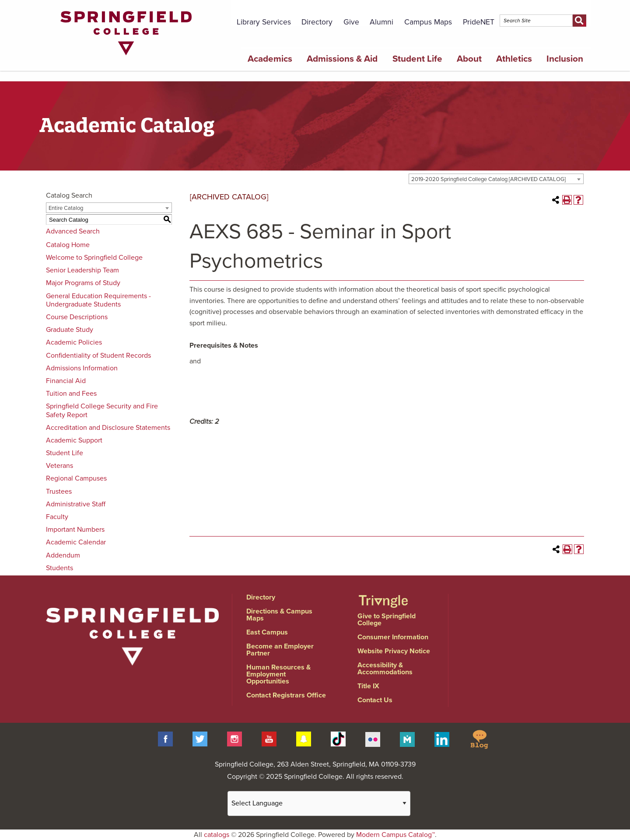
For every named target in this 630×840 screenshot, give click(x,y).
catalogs (217, 835)
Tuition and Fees (71, 394)
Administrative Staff (76, 504)
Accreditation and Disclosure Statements (108, 428)
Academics (270, 59)
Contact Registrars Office (286, 695)
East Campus (267, 632)
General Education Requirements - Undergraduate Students (98, 300)
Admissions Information (82, 368)
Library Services (264, 22)
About (469, 59)
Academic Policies (74, 342)
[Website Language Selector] (319, 803)
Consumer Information (393, 637)
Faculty (57, 517)
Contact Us (375, 700)
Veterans (59, 466)
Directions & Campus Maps (279, 615)
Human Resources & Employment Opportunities (278, 674)
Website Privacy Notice (394, 651)
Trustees (59, 491)
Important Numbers (75, 530)
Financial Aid (66, 381)
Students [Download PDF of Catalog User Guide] (59, 568)
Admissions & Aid (342, 59)
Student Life (417, 59)
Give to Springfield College (387, 620)
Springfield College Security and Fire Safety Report (102, 410)
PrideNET (479, 22)
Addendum (63, 555)
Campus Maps (428, 22)
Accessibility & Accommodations (385, 669)
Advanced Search (73, 231)
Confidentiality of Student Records (98, 356)
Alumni (381, 22)
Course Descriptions (77, 317)
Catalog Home (68, 245)
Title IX (368, 686)
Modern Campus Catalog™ (395, 835)
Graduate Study (70, 330)
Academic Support (74, 440)
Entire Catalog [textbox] (66, 208)
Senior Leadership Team (82, 270)
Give (351, 22)
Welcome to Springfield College (94, 258)
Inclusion (565, 59)
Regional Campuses (76, 478)
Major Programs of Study (83, 283)
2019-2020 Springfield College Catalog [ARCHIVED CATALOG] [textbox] (488, 179)
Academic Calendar (76, 542)
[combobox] (496, 179)
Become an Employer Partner (280, 650)
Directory (317, 22)
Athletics (514, 59)
